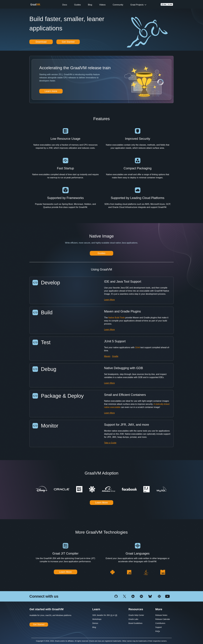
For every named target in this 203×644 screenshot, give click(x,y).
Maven (107, 356)
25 (116, 615)
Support (158, 627)
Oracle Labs (133, 619)
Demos (95, 623)
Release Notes (161, 615)
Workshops (97, 619)
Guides (78, 5)
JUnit (137, 347)
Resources (136, 609)
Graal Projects (137, 5)
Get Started (68, 42)
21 (112, 615)
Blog (90, 5)
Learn (96, 609)
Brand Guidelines (135, 623)
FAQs (158, 631)
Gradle (115, 356)
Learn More (109, 300)
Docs (65, 5)
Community (118, 5)
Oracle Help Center (136, 615)
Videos (102, 5)
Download (41, 42)
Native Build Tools (117, 318)
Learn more (51, 91)
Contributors (160, 623)
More (159, 609)
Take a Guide (110, 443)
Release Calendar (163, 619)
